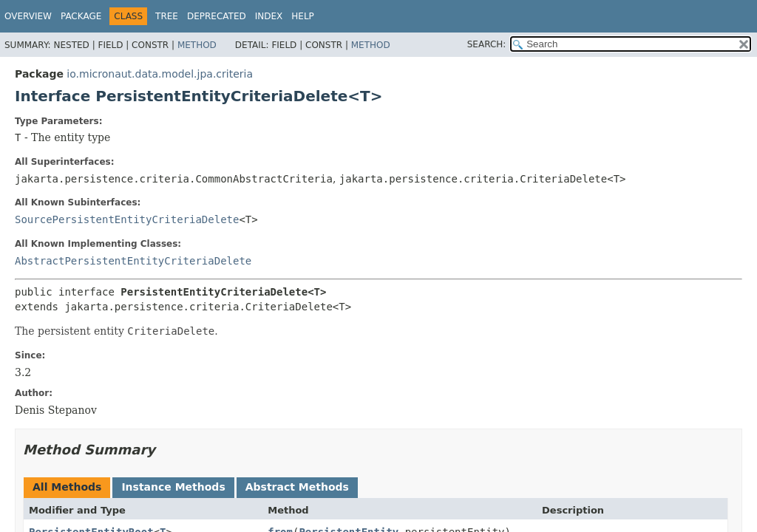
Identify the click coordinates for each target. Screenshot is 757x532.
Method (197, 45)
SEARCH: (487, 44)
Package (81, 16)
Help (303, 16)
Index (269, 16)
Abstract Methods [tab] (297, 487)
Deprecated (217, 16)
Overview (28, 16)
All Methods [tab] (67, 487)
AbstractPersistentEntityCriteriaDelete (133, 261)
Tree (167, 16)
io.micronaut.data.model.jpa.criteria (160, 74)
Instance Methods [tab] (173, 487)
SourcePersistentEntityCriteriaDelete (127, 219)
